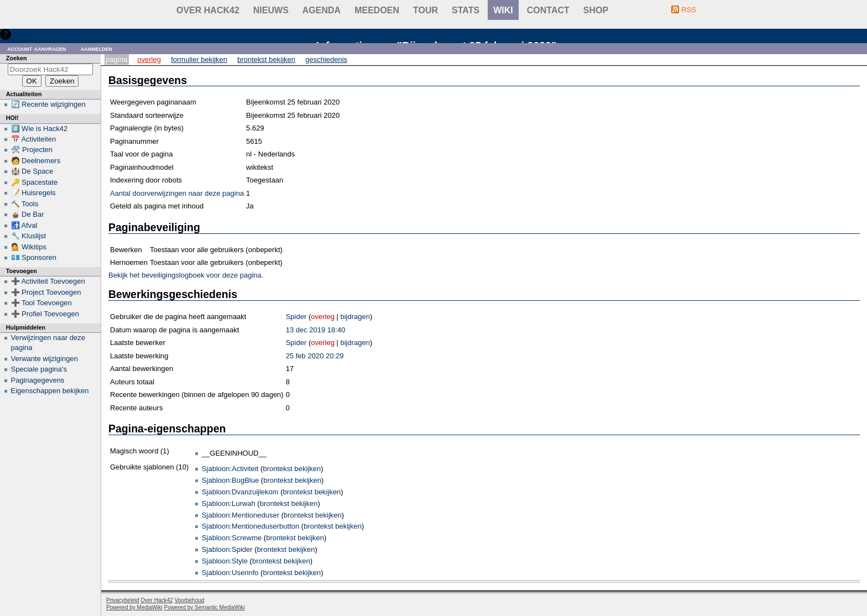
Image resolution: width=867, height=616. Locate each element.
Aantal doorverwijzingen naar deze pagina (177, 193)
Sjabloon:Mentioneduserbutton (250, 526)
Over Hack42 (208, 10)
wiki (503, 10)
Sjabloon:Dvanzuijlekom (240, 492)
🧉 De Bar (28, 214)
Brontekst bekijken (266, 59)
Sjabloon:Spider (227, 549)
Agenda (322, 10)
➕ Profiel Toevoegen (45, 314)
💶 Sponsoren (34, 257)
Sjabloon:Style (225, 561)
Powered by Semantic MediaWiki (205, 607)
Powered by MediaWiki (134, 607)
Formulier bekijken (199, 59)
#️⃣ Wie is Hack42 (40, 129)
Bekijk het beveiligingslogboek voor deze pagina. (186, 275)
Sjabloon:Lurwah (229, 503)
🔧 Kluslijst (29, 236)
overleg (323, 317)
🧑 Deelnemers (36, 161)
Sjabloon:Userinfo (230, 573)
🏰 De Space (32, 171)
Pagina (116, 59)
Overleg (149, 59)
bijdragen (355, 317)
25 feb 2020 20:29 (315, 356)
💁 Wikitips (29, 247)
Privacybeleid (122, 600)
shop (596, 10)
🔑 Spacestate (35, 182)
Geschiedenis (326, 59)
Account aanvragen (37, 48)
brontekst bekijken (292, 469)
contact (548, 10)
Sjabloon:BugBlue (230, 480)
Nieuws (271, 10)
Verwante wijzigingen (45, 359)
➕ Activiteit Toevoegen (48, 281)
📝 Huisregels (33, 193)
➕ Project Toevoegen (46, 292)
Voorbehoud (189, 600)
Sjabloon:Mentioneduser (241, 515)
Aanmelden (97, 48)
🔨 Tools (25, 204)
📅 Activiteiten (34, 139)
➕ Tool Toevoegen (41, 303)
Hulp (21, 34)
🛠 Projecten (32, 150)
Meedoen (377, 10)
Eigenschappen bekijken (50, 391)
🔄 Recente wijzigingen (48, 104)
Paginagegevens (38, 380)
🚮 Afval (24, 225)
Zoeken (17, 58)
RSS (689, 10)
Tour (425, 10)
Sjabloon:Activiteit (230, 469)
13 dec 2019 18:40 (316, 330)
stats (466, 10)
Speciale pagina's (39, 369)
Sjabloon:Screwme (232, 538)
